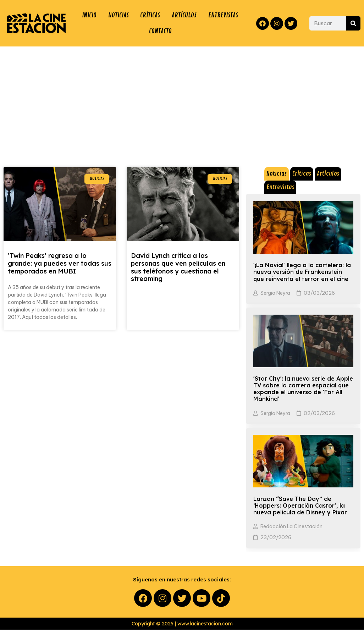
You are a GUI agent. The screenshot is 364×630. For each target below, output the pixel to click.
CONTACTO (160, 32)
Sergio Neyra (275, 293)
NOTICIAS (118, 15)
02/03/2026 (319, 413)
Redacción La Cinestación (291, 527)
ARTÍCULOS (184, 15)
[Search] (353, 23)
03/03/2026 (319, 293)
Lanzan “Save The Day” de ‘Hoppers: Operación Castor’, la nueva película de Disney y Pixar (300, 505)
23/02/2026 (276, 538)
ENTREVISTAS (223, 15)
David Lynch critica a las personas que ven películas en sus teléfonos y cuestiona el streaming (178, 267)
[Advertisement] (182, 100)
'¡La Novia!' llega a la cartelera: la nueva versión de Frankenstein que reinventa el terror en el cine (302, 272)
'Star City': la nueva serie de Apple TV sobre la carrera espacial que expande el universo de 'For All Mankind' (303, 389)
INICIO (89, 15)
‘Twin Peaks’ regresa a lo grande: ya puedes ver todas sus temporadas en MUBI (60, 264)
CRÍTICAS (150, 15)
